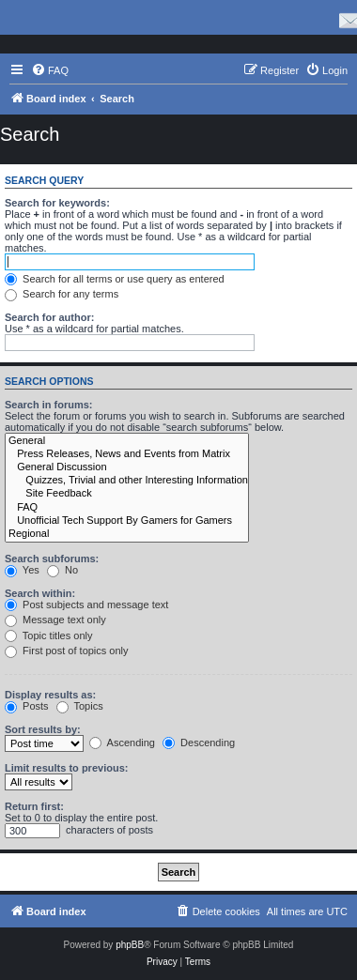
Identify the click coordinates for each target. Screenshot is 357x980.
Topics (80, 706)
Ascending (122, 743)
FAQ (127, 508)
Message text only (55, 620)
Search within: (40, 593)
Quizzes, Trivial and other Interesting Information (127, 481)
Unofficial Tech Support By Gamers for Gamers (127, 521)
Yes (22, 570)
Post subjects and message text (86, 605)
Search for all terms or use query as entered (115, 279)
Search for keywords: (57, 203)
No (62, 570)
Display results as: (50, 695)
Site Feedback (127, 494)
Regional (127, 534)
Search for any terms (62, 294)
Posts (27, 706)
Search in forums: (49, 405)
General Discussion (127, 467)
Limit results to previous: (66, 768)
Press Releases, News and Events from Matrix (127, 454)
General (127, 441)
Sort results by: (43, 729)
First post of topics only (67, 651)
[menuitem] (50, 70)
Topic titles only (48, 635)
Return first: (34, 806)
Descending (199, 743)
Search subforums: (52, 559)
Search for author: (49, 317)
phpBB (130, 945)
